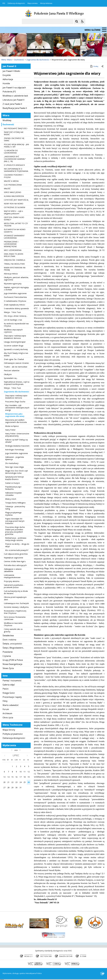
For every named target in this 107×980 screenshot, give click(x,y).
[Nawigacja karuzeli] (16, 52)
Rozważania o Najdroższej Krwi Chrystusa (15, 612)
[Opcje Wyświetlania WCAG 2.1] (82, 21)
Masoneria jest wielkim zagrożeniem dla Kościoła (16, 421)
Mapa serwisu (33, 3)
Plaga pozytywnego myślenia (13, 514)
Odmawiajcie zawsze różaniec (16, 363)
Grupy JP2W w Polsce (13, 660)
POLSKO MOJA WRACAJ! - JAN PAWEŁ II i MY (16, 146)
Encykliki (7, 75)
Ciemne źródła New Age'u (15, 561)
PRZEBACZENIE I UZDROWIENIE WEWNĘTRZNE (11, 244)
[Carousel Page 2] (28, 52)
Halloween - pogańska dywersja (15, 458)
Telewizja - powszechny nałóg (15, 508)
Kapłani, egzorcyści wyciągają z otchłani (16, 288)
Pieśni (5, 689)
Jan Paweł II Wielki (11, 71)
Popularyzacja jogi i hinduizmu (13, 488)
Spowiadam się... (11, 378)
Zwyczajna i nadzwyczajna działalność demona (15, 337)
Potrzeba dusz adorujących (15, 565)
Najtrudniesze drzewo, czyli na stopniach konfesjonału (17, 383)
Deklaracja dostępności (16, 3)
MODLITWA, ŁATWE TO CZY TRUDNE (16, 224)
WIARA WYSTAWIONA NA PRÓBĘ (15, 269)
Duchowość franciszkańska (15, 297)
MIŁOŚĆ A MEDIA (11, 181)
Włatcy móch (11, 499)
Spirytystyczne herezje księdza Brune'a (14, 478)
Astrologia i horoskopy (15, 450)
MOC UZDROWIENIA (13, 250)
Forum (6, 709)
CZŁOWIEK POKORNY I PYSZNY (14, 176)
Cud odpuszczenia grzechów (16, 554)
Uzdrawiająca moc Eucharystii (16, 603)
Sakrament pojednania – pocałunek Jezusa (14, 586)
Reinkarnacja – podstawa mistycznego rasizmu (16, 539)
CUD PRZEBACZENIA (13, 185)
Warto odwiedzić (11, 705)
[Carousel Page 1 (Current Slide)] (25, 52)
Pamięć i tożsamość (12, 681)
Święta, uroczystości (12, 644)
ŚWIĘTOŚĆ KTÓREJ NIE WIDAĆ (14, 133)
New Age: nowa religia (14, 467)
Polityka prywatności (13, 734)
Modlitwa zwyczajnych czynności (13, 331)
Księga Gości (9, 693)
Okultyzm (8, 374)
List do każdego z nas (13, 320)
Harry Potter (10, 430)
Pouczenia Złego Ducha (15, 402)
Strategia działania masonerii (17, 446)
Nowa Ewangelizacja (12, 664)
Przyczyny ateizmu (12, 581)
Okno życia (8, 718)
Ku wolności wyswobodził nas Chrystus (16, 325)
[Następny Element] (19, 52)
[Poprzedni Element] (12, 52)
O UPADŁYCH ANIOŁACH (14, 165)
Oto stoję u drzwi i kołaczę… (16, 316)
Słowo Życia (8, 668)
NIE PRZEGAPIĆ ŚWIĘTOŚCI (16, 128)
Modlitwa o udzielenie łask (15, 96)
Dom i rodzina (9, 640)
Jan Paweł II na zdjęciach (14, 88)
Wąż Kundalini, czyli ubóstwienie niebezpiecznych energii (17, 408)
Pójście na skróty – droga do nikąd (17, 545)
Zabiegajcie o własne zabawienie (13, 570)
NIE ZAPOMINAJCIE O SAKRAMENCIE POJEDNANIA (16, 170)
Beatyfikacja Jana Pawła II (15, 108)
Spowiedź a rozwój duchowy (16, 349)
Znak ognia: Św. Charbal (14, 359)
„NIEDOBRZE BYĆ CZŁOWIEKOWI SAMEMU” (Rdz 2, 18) (15, 159)
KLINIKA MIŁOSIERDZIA (14, 196)
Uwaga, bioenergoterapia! (15, 342)
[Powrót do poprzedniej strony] (103, 66)
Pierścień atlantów (12, 370)
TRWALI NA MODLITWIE (14, 264)
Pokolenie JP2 (9, 92)
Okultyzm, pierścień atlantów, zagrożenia (16, 279)
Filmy (5, 701)
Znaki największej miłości (14, 305)
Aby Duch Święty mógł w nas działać (16, 354)
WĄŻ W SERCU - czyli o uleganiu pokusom (13, 212)
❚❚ (5, 52)
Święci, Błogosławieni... (13, 648)
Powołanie (8, 652)
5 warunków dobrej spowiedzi (16, 308)
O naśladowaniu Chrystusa (15, 301)
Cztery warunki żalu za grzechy (13, 630)
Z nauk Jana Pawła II (12, 104)
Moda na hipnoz (12, 426)
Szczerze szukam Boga (14, 346)
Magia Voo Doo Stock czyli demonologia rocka (16, 472)
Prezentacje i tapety (12, 697)
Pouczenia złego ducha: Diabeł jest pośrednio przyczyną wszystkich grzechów (15, 531)
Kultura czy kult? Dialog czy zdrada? (16, 441)
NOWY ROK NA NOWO (14, 204)
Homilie (6, 83)
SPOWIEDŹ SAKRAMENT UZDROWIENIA (14, 237)
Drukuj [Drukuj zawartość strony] (94, 66)
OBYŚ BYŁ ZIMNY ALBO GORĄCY (14, 218)
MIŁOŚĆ (7, 189)
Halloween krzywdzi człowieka (13, 494)
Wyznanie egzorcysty (13, 284)
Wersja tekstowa (46, 3)
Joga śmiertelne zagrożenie (15, 293)
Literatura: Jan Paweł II (14, 100)
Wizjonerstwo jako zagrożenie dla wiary (15, 415)
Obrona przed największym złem (15, 598)
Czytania (7, 656)
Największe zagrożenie (14, 558)
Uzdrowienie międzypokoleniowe (12, 576)
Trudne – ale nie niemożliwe (16, 367)
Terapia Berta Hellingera (15, 503)
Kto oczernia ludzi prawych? (17, 550)
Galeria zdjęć (9, 685)
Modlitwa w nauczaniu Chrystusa (13, 624)
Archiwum (7, 713)
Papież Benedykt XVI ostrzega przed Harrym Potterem (15, 521)
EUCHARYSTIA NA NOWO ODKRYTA (15, 231)
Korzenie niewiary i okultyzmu (16, 607)
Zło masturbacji (12, 463)
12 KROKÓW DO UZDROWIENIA (11, 152)
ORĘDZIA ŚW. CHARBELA (15, 260)
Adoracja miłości (11, 274)
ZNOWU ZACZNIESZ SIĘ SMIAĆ (14, 139)
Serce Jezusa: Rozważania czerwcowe (15, 618)
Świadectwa (8, 635)
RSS (4, 3)
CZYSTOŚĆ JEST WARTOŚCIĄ (16, 200)
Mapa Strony (9, 730)
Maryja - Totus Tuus (12, 312)
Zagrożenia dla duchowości (16, 392)
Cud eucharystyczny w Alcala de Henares (16, 592)
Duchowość (8, 124)
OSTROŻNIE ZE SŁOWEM (14, 207)
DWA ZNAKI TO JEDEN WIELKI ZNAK (14, 255)
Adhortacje (8, 79)
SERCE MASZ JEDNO (13, 192)
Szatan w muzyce (12, 483)
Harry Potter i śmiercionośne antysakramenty (17, 435)
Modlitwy (7, 120)
